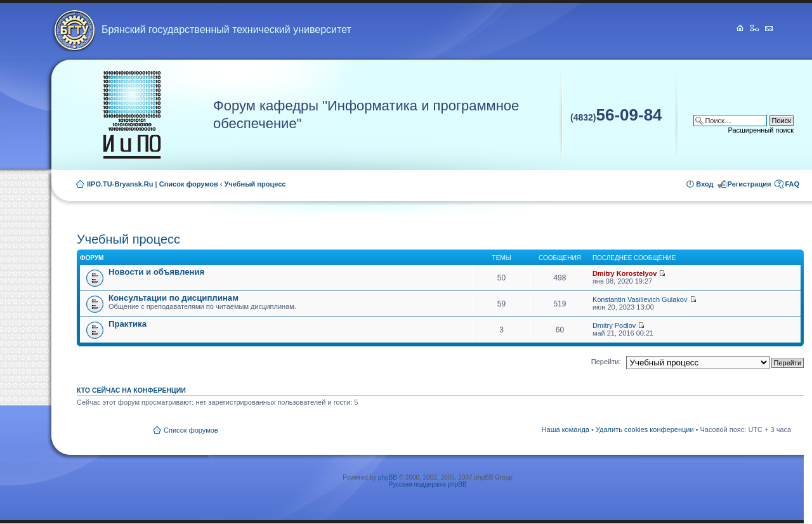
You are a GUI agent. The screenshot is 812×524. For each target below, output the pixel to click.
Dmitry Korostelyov (625, 273)
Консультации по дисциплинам (174, 298)
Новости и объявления (156, 272)
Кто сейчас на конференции (131, 390)
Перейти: (606, 362)
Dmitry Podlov (614, 325)
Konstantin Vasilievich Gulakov (640, 299)
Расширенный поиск (761, 130)
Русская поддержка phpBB (428, 484)
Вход (704, 184)
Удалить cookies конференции (645, 429)
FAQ (792, 184)
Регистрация (750, 184)
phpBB (388, 477)
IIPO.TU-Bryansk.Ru (120, 184)
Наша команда (566, 429)
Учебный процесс (255, 184)
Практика (128, 324)
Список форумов (189, 184)
